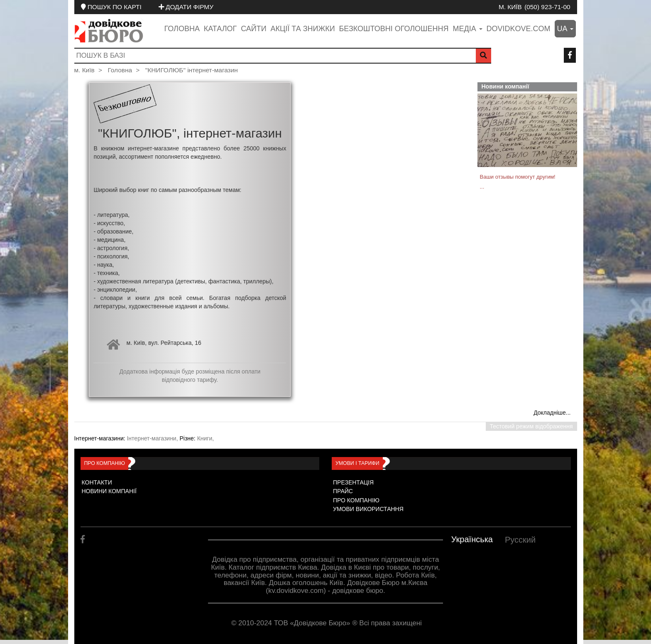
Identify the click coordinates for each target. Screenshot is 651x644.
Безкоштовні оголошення (394, 29)
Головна (182, 29)
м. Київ (510, 7)
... (482, 187)
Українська (472, 539)
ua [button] (565, 29)
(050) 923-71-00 (547, 7)
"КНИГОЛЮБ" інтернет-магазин (192, 70)
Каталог (220, 29)
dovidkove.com (519, 29)
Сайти (253, 29)
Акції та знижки (303, 29)
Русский (520, 540)
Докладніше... (552, 413)
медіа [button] (467, 29)
